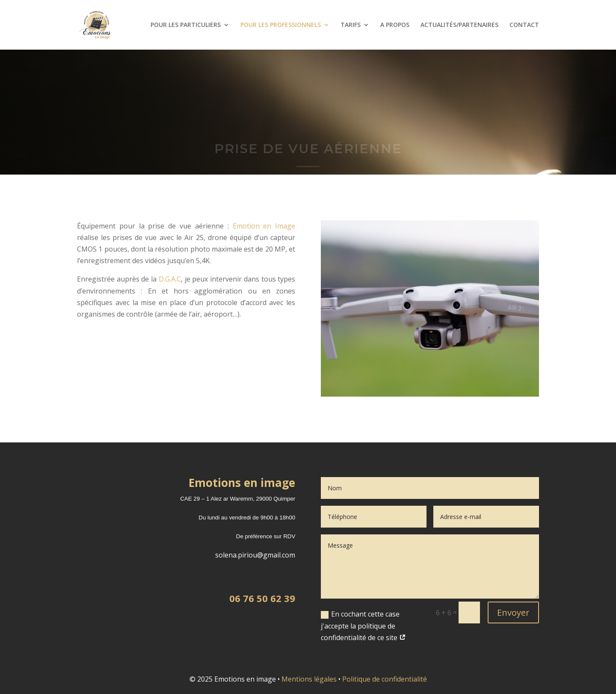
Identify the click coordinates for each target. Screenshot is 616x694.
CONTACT (524, 25)
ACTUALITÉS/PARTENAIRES (459, 25)
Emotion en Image (264, 226)
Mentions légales (309, 679)
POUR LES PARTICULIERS (186, 25)
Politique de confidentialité (385, 679)
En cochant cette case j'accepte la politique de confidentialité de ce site (363, 626)
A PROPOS (395, 25)
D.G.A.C (170, 279)
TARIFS (351, 25)
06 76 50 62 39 (262, 598)
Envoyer (513, 612)
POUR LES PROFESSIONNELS (281, 25)
